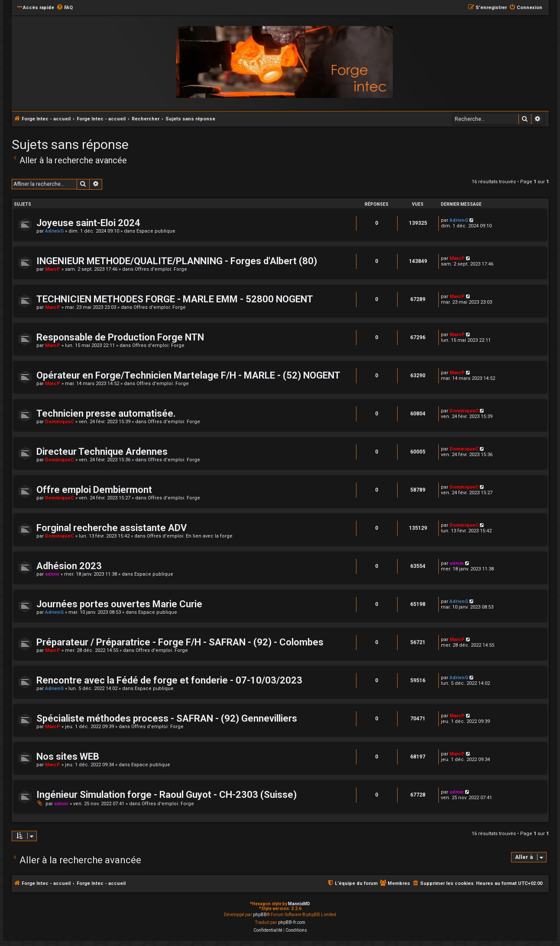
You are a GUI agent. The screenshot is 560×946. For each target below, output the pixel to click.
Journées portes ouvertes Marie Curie (119, 604)
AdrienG (54, 231)
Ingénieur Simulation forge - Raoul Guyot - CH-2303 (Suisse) (167, 795)
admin (52, 574)
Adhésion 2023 (69, 566)
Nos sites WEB (68, 756)
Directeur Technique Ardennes (102, 452)
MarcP (53, 269)
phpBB (260, 915)
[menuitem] (65, 8)
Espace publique (156, 231)
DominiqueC (60, 422)
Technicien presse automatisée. (106, 413)
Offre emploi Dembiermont (94, 490)
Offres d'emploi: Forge (161, 269)
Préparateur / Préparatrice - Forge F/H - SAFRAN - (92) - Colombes (180, 642)
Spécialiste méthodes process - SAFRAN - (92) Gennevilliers (167, 718)
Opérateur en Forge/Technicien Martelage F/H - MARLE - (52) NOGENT (188, 375)
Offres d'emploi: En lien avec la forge (190, 536)
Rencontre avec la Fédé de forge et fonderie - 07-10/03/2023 (169, 680)
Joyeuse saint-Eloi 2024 (88, 223)
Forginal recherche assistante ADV (112, 528)
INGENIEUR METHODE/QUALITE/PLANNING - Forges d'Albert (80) (177, 261)
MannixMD (299, 904)
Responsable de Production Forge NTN (120, 337)
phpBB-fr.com (292, 922)
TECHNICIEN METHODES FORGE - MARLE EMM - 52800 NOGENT (175, 299)
